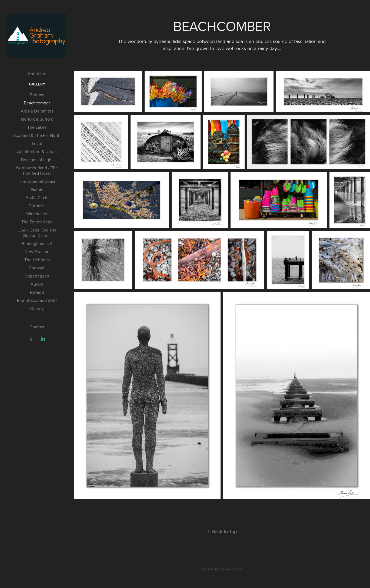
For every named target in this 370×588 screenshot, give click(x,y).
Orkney (37, 308)
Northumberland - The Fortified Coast (37, 170)
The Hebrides (37, 260)
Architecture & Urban (37, 151)
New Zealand (37, 252)
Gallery (37, 84)
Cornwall (37, 268)
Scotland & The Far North (37, 135)
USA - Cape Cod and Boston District (37, 233)
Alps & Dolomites (37, 111)
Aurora (37, 284)
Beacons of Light (37, 160)
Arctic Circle (37, 197)
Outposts (37, 206)
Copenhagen (37, 276)
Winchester (37, 214)
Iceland (37, 292)
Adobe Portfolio (231, 569)
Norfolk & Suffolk (37, 119)
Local (37, 143)
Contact (37, 327)
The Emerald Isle (37, 222)
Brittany (37, 95)
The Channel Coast (37, 181)
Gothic (37, 189)
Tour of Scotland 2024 (37, 300)
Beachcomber (37, 103)
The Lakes (37, 127)
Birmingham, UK (37, 243)
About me (37, 74)
